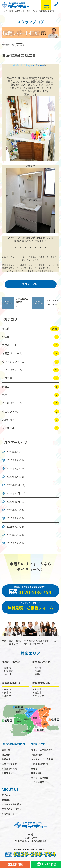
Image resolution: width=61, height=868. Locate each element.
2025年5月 (13, 543)
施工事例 (6, 755)
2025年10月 (13, 502)
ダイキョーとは (9, 795)
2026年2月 (13, 468)
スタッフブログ (9, 764)
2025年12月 (13, 485)
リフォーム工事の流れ (42, 750)
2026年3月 (13, 460)
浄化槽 (34, 768)
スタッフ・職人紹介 (11, 804)
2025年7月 (13, 527)
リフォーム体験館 (40, 778)
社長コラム (7, 773)
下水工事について (40, 764)
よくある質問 (38, 782)
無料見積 (15, 864)
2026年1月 (13, 477)
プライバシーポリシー (13, 809)
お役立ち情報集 (9, 768)
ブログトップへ (30, 284)
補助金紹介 (37, 773)
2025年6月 (13, 535)
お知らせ (6, 759)
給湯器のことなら (23, 65)
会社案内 (6, 800)
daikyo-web (39, 65)
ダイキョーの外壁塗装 (42, 759)
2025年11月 (13, 493)
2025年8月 (13, 518)
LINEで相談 (46, 864)
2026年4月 (13, 452)
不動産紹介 (37, 755)
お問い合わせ (8, 814)
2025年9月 (13, 510)
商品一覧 (6, 750)
